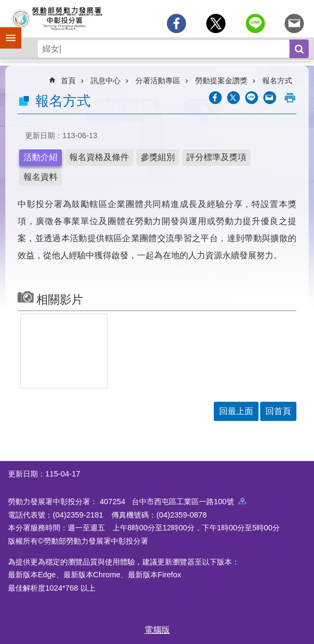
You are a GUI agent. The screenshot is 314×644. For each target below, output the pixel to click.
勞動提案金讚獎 (221, 81)
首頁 (68, 81)
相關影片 (60, 300)
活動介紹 (41, 157)
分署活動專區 (158, 81)
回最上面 (236, 411)
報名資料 (41, 177)
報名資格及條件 (99, 157)
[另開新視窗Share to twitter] (216, 23)
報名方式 (277, 81)
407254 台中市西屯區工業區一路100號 (173, 502)
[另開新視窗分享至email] (294, 23)
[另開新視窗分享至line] (255, 23)
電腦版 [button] (157, 630)
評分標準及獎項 (216, 157)
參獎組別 (158, 157)
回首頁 (278, 411)
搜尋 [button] (299, 49)
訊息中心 (106, 81)
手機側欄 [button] (6, 30)
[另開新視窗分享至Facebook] (176, 23)
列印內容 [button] (290, 98)
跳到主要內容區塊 (6, 6)
